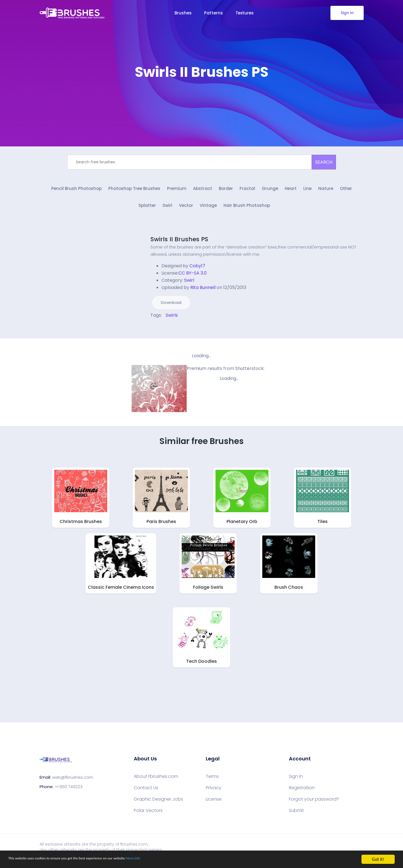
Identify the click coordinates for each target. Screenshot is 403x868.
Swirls (172, 319)
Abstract (203, 191)
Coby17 (197, 269)
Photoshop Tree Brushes (134, 191)
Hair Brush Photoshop (247, 210)
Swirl (167, 210)
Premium (177, 191)
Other (346, 191)
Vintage (208, 210)
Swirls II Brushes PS (179, 243)
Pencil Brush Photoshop (76, 191)
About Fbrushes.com (156, 780)
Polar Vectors (148, 814)
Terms (212, 780)
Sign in (296, 780)
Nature (326, 191)
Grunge (270, 191)
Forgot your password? (314, 803)
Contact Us (146, 791)
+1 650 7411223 (69, 790)
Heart (291, 191)
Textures (245, 13)
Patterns (214, 13)
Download (171, 306)
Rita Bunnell (203, 291)
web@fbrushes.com (73, 781)
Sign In (347, 13)
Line (307, 191)
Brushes (183, 13)
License (214, 803)
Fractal (247, 191)
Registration (302, 791)
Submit (296, 814)
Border (226, 191)
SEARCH (324, 162)
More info (170, 860)
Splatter (147, 210)
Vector (186, 210)
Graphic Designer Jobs (158, 803)
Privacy (214, 791)
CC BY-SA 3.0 (192, 277)
